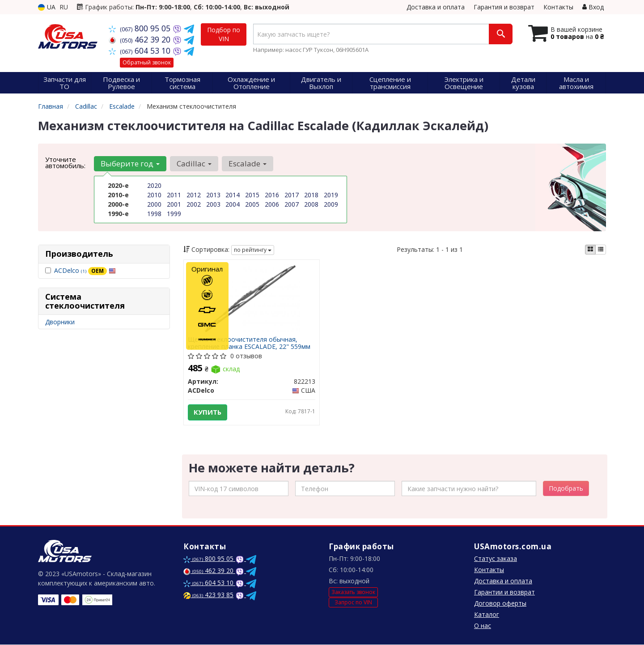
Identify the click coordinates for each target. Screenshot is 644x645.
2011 (174, 195)
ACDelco (85, 270)
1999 (174, 214)
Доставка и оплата (436, 7)
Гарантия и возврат (504, 7)
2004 (233, 204)
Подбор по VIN (224, 34)
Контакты (558, 7)
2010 (154, 195)
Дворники (60, 322)
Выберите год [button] (130, 163)
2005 (252, 204)
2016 (272, 195)
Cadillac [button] (194, 163)
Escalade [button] (248, 163)
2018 (311, 195)
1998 (154, 214)
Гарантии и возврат (504, 592)
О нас (483, 626)
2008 (311, 204)
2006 (272, 204)
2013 (213, 195)
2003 (213, 204)
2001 (174, 204)
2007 (292, 204)
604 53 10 (141, 51)
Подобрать (566, 489)
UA (47, 7)
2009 (331, 204)
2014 (233, 195)
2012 (194, 195)
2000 (154, 204)
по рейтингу (253, 250)
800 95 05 (141, 28)
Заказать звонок (353, 592)
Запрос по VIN (353, 602)
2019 (331, 195)
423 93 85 (208, 595)
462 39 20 (141, 39)
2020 (154, 185)
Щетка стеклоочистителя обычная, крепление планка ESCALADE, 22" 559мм (250, 343)
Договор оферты (500, 604)
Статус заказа (496, 559)
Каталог (487, 615)
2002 (194, 204)
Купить (208, 412)
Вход (593, 7)
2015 (252, 195)
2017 (292, 195)
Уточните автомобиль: (65, 162)
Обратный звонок (147, 62)
